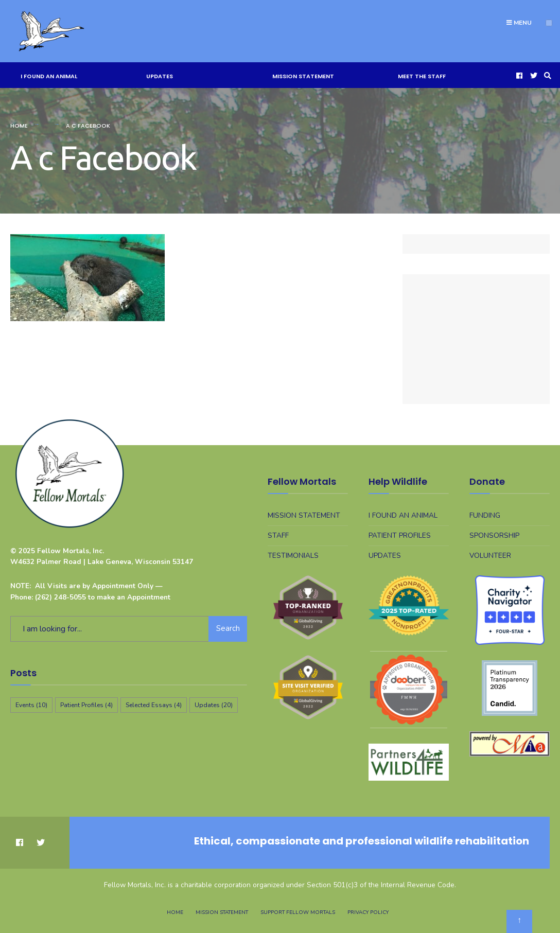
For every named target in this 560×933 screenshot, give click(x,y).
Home (19, 126)
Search (228, 628)
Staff (278, 535)
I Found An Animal (49, 76)
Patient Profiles (400, 535)
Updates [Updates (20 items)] (214, 705)
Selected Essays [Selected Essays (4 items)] (154, 705)
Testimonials (293, 556)
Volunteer (490, 556)
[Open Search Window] (546, 75)
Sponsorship (494, 535)
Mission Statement (303, 76)
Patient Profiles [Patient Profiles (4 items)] (86, 705)
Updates (160, 76)
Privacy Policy (368, 912)
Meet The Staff (422, 76)
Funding (485, 515)
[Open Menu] (549, 23)
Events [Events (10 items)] (31, 705)
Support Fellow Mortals (298, 912)
